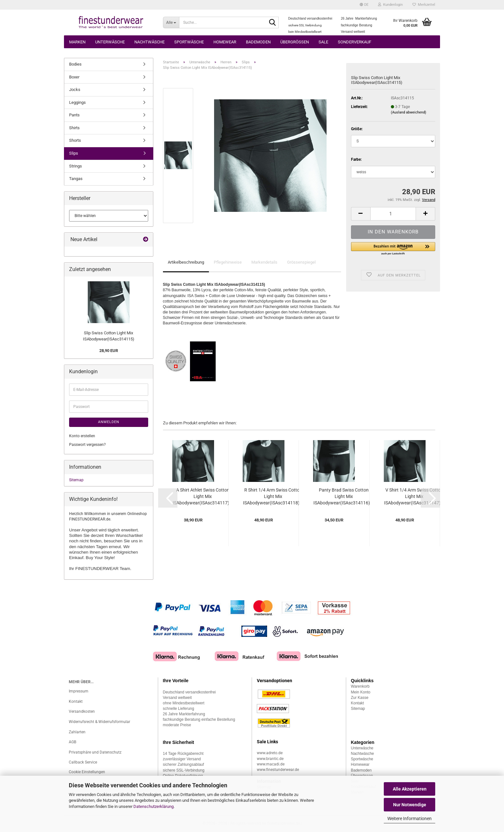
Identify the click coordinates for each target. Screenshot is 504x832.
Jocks (75, 90)
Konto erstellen (82, 436)
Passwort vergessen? (87, 445)
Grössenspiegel (301, 262)
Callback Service (83, 762)
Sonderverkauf (355, 42)
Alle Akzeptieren (410, 789)
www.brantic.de (270, 759)
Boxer (74, 77)
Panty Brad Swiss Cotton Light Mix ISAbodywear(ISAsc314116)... (344, 496)
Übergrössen (295, 42)
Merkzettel (424, 5)
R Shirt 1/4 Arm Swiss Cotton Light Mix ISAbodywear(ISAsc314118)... (273, 496)
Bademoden (258, 42)
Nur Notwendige (410, 805)
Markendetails (264, 262)
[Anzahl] (393, 214)
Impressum (79, 691)
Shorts (75, 140)
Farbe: (356, 159)
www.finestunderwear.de (278, 770)
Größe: (357, 129)
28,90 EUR (109, 351)
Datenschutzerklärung (153, 806)
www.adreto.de (270, 753)
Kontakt (76, 701)
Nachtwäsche (149, 42)
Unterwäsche (110, 42)
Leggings (77, 102)
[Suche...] (171, 23)
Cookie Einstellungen (87, 772)
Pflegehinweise (228, 262)
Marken (77, 42)
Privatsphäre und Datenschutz (95, 752)
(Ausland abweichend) (409, 112)
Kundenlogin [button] (390, 5)
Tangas (76, 179)
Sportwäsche (189, 42)
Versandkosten (82, 711)
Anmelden (109, 422)
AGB (72, 742)
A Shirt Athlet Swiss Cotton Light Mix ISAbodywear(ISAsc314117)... (203, 496)
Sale (323, 42)
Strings (76, 166)
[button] (364, 5)
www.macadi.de (271, 764)
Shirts (74, 128)
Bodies (75, 64)
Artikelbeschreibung (186, 262)
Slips (74, 153)
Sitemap (76, 480)
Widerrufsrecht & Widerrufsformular (99, 722)
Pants (74, 115)
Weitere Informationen (410, 818)
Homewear (225, 42)
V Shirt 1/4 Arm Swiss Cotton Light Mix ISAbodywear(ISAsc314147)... (414, 496)
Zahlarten (77, 732)
